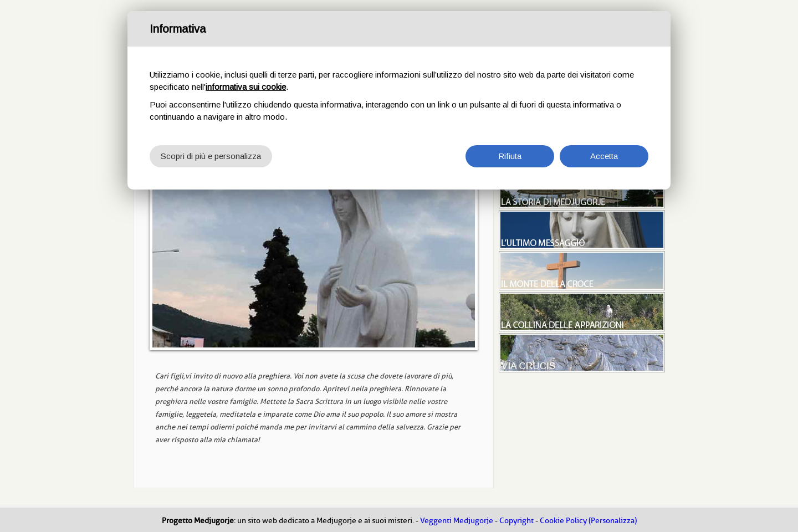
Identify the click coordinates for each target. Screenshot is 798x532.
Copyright (516, 521)
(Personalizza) (613, 521)
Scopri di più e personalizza (211, 156)
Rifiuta (510, 156)
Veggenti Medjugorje (457, 521)
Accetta (604, 156)
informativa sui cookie (246, 87)
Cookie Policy (563, 521)
